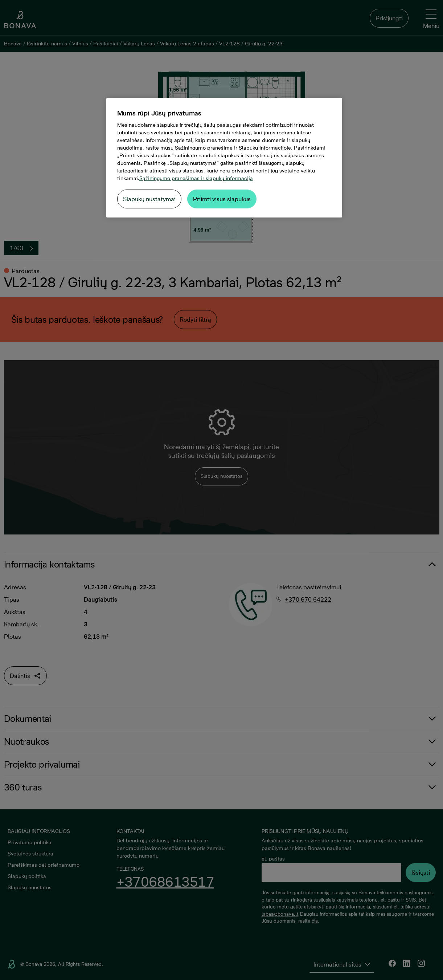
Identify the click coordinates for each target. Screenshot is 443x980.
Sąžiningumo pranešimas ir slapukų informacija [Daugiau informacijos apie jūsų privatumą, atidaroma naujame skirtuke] (196, 178)
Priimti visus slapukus (222, 199)
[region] (224, 158)
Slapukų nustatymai (149, 199)
